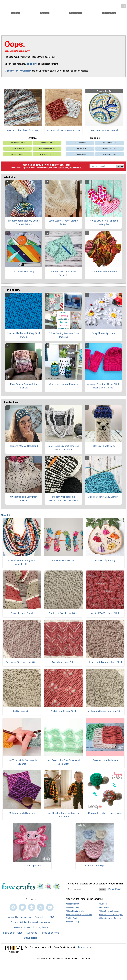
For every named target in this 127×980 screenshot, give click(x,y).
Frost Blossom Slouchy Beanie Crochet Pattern (24, 221)
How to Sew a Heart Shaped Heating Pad (103, 221)
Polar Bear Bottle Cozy (103, 444)
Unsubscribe (31, 936)
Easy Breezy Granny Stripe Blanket (24, 384)
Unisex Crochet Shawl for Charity (23, 129)
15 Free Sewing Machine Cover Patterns (63, 334)
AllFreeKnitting (72, 906)
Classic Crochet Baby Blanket (103, 495)
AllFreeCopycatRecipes (109, 909)
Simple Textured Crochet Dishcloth (63, 272)
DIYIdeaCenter (72, 917)
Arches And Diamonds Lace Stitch (105, 710)
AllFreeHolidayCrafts (75, 909)
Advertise (26, 916)
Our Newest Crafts (18, 141)
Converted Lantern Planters (63, 383)
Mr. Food (103, 902)
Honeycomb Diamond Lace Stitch (105, 661)
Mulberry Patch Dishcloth (22, 811)
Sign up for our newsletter (18, 69)
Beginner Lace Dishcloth (105, 759)
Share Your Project (13, 931)
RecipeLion (104, 906)
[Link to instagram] (41, 906)
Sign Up (120, 165)
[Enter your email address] (82, 887)
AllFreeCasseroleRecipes (110, 917)
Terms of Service (50, 931)
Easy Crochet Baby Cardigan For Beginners (64, 813)
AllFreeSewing (72, 920)
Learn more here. (86, 946)
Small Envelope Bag (24, 270)
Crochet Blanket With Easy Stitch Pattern (24, 334)
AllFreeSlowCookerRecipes (111, 913)
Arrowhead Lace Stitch (63, 661)
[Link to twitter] (22, 906)
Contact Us (40, 916)
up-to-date (32, 62)
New (5, 514)
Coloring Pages (80, 153)
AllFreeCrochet (72, 902)
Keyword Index (22, 926)
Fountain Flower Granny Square (63, 129)
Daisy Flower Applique (103, 332)
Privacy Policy (63, 166)
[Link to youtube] (50, 906)
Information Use (76, 166)
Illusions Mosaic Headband (24, 444)
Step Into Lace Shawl (22, 612)
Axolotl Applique (32, 864)
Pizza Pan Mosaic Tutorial (104, 129)
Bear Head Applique (95, 864)
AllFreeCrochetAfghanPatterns (79, 913)
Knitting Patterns (109, 153)
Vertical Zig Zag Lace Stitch (105, 612)
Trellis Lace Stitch (22, 710)
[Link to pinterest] (32, 906)
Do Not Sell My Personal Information (31, 921)
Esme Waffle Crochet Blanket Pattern (63, 221)
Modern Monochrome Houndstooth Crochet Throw (63, 497)
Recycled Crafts (47, 141)
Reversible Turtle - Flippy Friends (105, 811)
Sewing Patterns (80, 147)
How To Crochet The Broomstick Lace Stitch (63, 761)
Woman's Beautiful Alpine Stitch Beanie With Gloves (103, 384)
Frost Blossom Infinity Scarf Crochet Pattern (22, 561)
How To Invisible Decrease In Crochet (22, 761)
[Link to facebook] (13, 906)
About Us (13, 916)
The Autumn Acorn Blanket (103, 270)
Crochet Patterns (17, 153)
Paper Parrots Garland (64, 559)
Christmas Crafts (17, 147)
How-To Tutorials (109, 147)
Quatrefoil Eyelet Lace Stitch (63, 612)
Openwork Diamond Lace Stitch (22, 661)
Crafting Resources (47, 147)
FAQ (52, 916)
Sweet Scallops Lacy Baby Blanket (24, 497)
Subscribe (32, 931)
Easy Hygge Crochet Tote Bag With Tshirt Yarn (63, 446)
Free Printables (80, 141)
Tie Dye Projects (109, 141)
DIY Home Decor (47, 153)
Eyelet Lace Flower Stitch (64, 710)
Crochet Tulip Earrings (105, 559)
